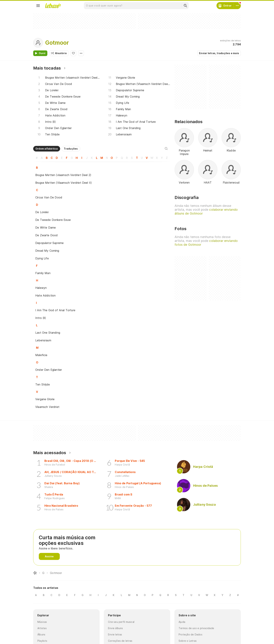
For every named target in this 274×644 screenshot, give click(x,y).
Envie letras (115, 634)
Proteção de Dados (190, 634)
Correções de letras (120, 641)
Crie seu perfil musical (121, 622)
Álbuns (41, 634)
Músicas (42, 622)
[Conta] (237, 6)
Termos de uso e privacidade (196, 628)
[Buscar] (185, 6)
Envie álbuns (116, 628)
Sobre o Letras (188, 641)
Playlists (42, 641)
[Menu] (38, 6)
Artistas (42, 628)
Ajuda (182, 622)
